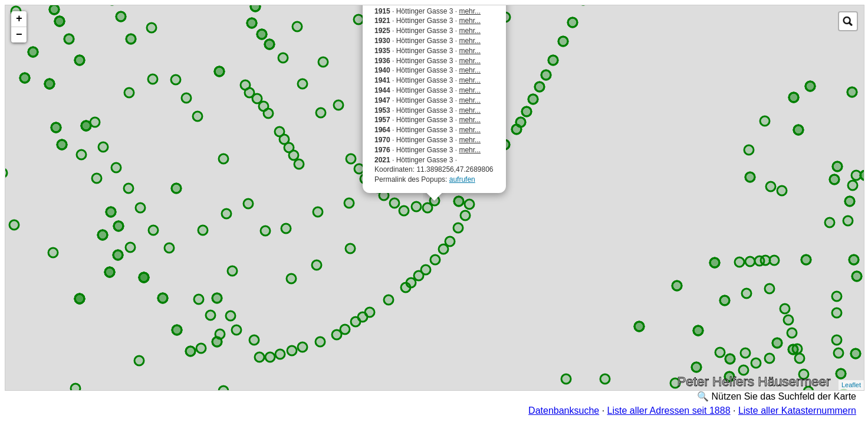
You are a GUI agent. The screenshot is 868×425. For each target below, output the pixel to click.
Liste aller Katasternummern (797, 411)
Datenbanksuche (564, 411)
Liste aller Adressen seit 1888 (669, 411)
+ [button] (19, 19)
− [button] (19, 35)
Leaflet (851, 385)
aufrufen (462, 179)
